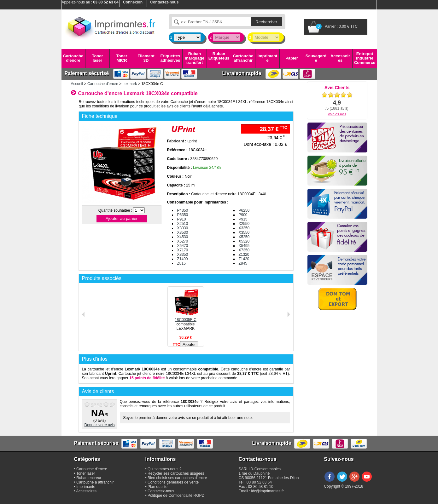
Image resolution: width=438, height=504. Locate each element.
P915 (243, 219)
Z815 (181, 263)
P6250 (244, 210)
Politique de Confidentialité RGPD (176, 495)
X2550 (244, 224)
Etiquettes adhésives (170, 58)
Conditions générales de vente (173, 482)
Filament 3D (146, 58)
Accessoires (340, 58)
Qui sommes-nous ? (164, 469)
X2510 (183, 224)
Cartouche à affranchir (95, 482)
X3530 (183, 232)
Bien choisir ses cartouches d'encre (177, 478)
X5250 (244, 237)
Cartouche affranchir (243, 58)
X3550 (244, 232)
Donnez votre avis (99, 425)
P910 (182, 219)
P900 (243, 215)
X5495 (244, 246)
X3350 (244, 228)
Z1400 (183, 259)
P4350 (183, 210)
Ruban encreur (89, 478)
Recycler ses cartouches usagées (176, 473)
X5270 (183, 241)
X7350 (244, 250)
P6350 (183, 215)
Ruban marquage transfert (195, 58)
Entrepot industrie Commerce (365, 58)
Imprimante (268, 58)
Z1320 (244, 255)
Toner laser (97, 58)
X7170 (183, 250)
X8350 (183, 255)
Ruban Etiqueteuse (219, 58)
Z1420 (244, 259)
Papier (292, 58)
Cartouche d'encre (73, 58)
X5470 (183, 246)
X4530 (183, 237)
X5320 (244, 241)
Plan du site (158, 487)
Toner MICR (122, 58)
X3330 (183, 228)
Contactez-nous (161, 491)
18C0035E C (186, 318)
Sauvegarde (316, 58)
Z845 (243, 263)
